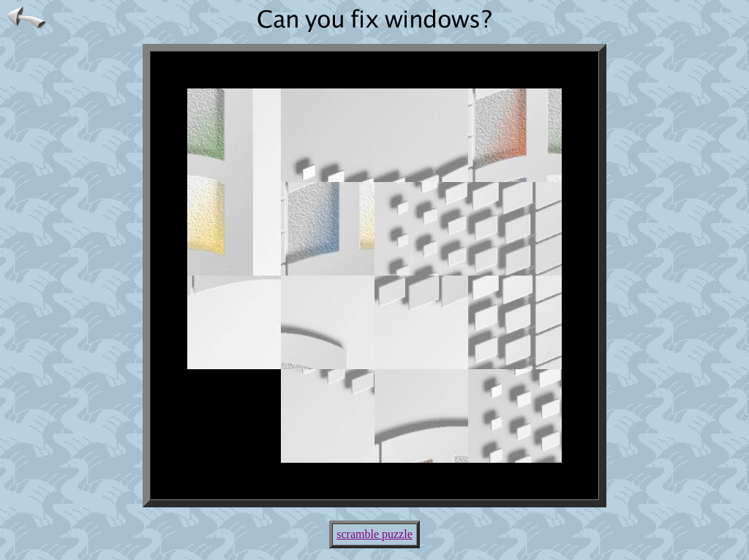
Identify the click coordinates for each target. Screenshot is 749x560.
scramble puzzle (374, 534)
